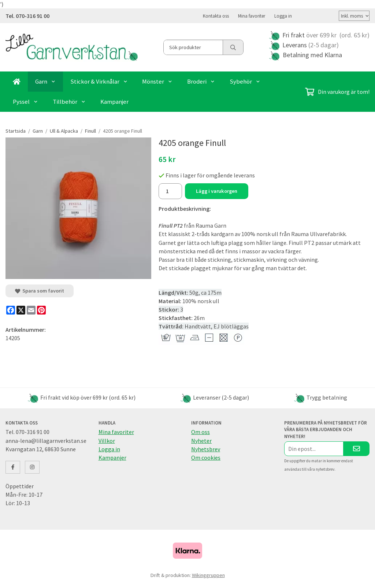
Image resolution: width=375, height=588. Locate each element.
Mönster (157, 81)
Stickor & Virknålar (99, 81)
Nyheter (201, 440)
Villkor (107, 440)
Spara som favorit (40, 290)
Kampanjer (114, 101)
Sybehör (245, 81)
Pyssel (25, 101)
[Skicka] (357, 448)
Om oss (201, 431)
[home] (17, 81)
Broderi (201, 81)
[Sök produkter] (193, 47)
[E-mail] (31, 310)
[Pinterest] (41, 310)
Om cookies (206, 457)
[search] (233, 47)
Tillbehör (69, 101)
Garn (45, 81)
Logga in (283, 15)
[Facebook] (11, 310)
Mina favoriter (252, 15)
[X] (21, 310)
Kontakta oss (216, 15)
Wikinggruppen (208, 575)
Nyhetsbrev (206, 449)
